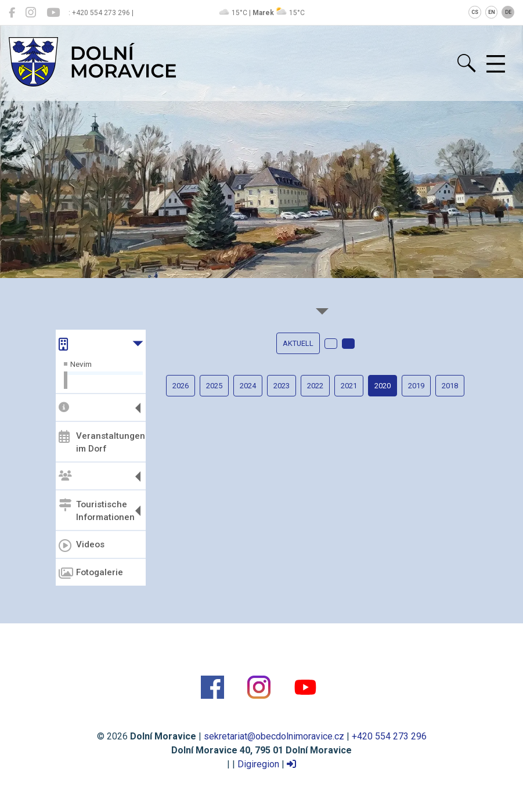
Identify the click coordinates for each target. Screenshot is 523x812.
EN (492, 12)
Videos (82, 546)
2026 (181, 386)
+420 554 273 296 (389, 736)
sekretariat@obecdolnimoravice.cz (274, 736)
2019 (416, 386)
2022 (315, 386)
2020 (383, 386)
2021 (349, 386)
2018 (450, 386)
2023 (282, 386)
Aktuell (298, 343)
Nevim (81, 364)
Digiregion (258, 764)
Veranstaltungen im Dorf (101, 442)
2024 (248, 386)
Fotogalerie (91, 573)
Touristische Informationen (97, 510)
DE (508, 12)
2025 (214, 386)
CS (475, 12)
